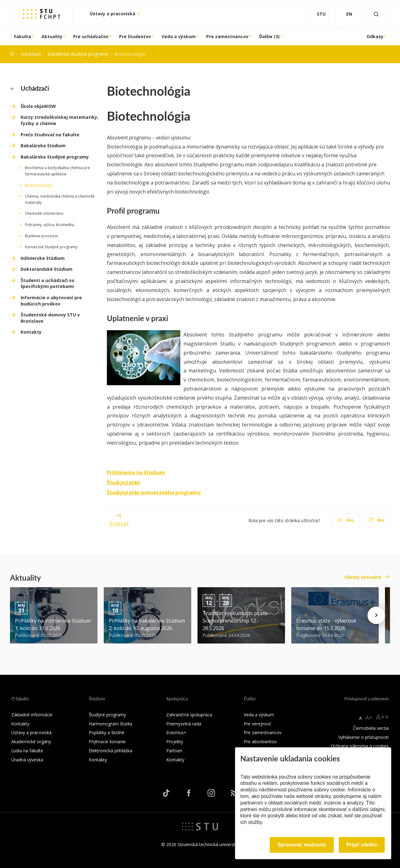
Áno (346, 520)
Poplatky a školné (107, 732)
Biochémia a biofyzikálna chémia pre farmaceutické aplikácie (57, 171)
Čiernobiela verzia (371, 728)
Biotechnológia (38, 185)
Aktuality (52, 36)
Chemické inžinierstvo (44, 213)
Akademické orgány (31, 742)
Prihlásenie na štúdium (136, 472)
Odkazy (375, 36)
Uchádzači (31, 54)
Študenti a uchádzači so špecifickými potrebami (47, 283)
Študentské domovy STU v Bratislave (50, 318)
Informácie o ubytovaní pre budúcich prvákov (51, 301)
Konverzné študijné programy (51, 247)
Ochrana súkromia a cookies (360, 746)
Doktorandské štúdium (47, 269)
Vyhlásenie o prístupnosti (364, 737)
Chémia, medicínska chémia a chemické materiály (60, 199)
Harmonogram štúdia (110, 724)
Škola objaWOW (38, 106)
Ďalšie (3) (269, 36)
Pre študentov (135, 36)
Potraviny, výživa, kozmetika (50, 225)
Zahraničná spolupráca (189, 715)
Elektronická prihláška (110, 751)
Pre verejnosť (257, 724)
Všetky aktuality (363, 577)
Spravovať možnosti (302, 845)
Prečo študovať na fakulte (50, 135)
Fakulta (22, 36)
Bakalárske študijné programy (78, 54)
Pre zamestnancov (227, 36)
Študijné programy (107, 715)
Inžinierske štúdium (43, 258)
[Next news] (376, 615)
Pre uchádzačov (91, 36)
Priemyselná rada (184, 724)
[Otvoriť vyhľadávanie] (376, 14)
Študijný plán (123, 482)
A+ (369, 718)
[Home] (12, 54)
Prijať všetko (362, 845)
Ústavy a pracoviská (113, 14)
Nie (376, 520)
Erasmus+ (176, 732)
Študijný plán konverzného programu (154, 492)
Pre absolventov (260, 742)
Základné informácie (32, 715)
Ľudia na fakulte (27, 751)
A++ (382, 717)
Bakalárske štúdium (43, 146)
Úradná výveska (27, 760)
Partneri (174, 751)
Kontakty (31, 332)
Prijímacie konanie (107, 742)
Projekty (175, 742)
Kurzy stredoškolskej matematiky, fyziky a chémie (60, 120)
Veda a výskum (179, 36)
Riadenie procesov (42, 236)
